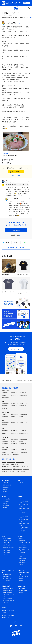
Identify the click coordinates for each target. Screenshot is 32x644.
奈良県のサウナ (14, 433)
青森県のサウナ (14, 393)
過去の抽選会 (6, 505)
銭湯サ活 (21, 565)
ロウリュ (4, 462)
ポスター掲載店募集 (8, 593)
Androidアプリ (6, 581)
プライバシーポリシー (7, 618)
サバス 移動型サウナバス (24, 550)
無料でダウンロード (16, 349)
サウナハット (6, 543)
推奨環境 (4, 608)
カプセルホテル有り (7, 469)
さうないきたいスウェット (9, 548)
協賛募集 (5, 507)
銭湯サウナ (13, 464)
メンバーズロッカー (24, 576)
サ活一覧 (21, 483)
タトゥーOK (25, 467)
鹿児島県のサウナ (6, 454)
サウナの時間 (22, 561)
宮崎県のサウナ (23, 452)
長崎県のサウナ (23, 450)
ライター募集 (22, 531)
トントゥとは (6, 501)
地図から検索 (6, 487)
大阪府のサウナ (23, 431)
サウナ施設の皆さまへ (8, 589)
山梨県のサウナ (14, 416)
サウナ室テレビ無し (7, 467)
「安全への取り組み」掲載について (8, 602)
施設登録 (5, 491)
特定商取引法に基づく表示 (8, 610)
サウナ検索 (6, 483)
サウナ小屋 (4, 471)
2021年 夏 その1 (7, 551)
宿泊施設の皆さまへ (8, 591)
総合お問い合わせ (23, 591)
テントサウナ (26, 469)
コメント (19, 202)
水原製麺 (5, 153)
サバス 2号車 (22, 553)
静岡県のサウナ (14, 422)
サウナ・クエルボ (11, 22)
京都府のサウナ (14, 431)
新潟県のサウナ (6, 414)
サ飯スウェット (7, 545)
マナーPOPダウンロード (9, 595)
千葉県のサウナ (14, 406)
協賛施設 (21, 579)
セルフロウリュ (11, 462)
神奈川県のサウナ (6, 408)
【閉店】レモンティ (11, 13)
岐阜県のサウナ (6, 422)
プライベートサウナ (20, 471)
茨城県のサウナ (6, 403)
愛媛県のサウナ (14, 444)
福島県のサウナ (6, 397)
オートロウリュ (20, 462)
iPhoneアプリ (6, 579)
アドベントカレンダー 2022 (24, 513)
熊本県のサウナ (6, 452)
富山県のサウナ (14, 414)
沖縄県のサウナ (16, 454)
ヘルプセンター (23, 589)
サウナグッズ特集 (7, 541)
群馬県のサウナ (23, 403)
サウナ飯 (18, 24)
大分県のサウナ (14, 452)
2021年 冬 (5, 555)
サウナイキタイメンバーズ (25, 574)
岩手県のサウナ (23, 393)
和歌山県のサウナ (24, 433)
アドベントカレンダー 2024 (24, 506)
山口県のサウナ (14, 441)
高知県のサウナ (23, 444)
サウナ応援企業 (23, 559)
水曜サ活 (21, 539)
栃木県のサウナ (14, 403)
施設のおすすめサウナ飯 (25, 543)
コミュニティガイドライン (8, 615)
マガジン (21, 499)
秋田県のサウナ (14, 395)
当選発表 (5, 503)
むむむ (7, 181)
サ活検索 (5, 489)
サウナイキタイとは (8, 575)
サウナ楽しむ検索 (23, 547)
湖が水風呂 (11, 471)
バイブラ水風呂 (17, 467)
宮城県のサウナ (6, 395)
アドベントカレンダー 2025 (24, 502)
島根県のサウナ (14, 439)
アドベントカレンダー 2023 (24, 509)
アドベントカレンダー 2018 (24, 528)
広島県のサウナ (6, 441)
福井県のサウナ (6, 416)
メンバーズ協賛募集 (8, 599)
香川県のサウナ (6, 444)
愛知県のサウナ (23, 422)
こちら (21, 235)
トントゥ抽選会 (7, 499)
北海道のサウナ (6, 393)
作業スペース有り (17, 469)
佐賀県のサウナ (14, 450)
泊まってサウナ (23, 563)
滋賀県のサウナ (6, 431)
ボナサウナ (20, 464)
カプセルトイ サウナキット (24, 556)
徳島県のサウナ (23, 441)
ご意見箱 (21, 593)
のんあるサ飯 (22, 541)
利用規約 (4, 613)
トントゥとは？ (16, 176)
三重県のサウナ (6, 425)
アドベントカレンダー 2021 (24, 517)
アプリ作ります (23, 545)
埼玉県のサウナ (6, 406)
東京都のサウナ (23, 406)
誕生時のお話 (6, 577)
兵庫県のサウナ (6, 433)
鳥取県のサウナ (6, 439)
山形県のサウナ (23, 395)
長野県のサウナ (23, 416)
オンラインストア (7, 539)
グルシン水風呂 (6, 464)
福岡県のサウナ (6, 450)
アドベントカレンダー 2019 (24, 524)
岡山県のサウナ (23, 439)
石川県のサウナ (23, 414)
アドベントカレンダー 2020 (24, 521)
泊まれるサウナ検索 (8, 485)
